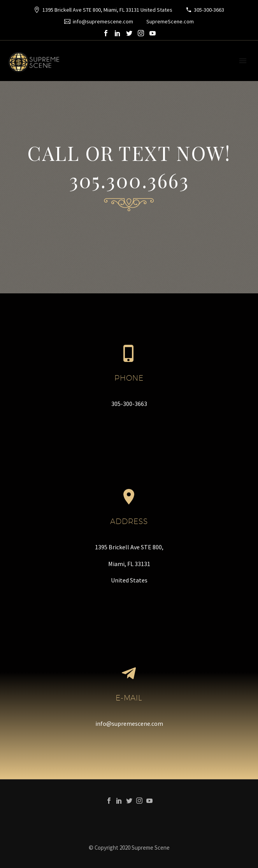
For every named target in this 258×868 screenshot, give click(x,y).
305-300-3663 (209, 10)
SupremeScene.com (170, 21)
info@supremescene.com (103, 21)
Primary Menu (243, 61)
